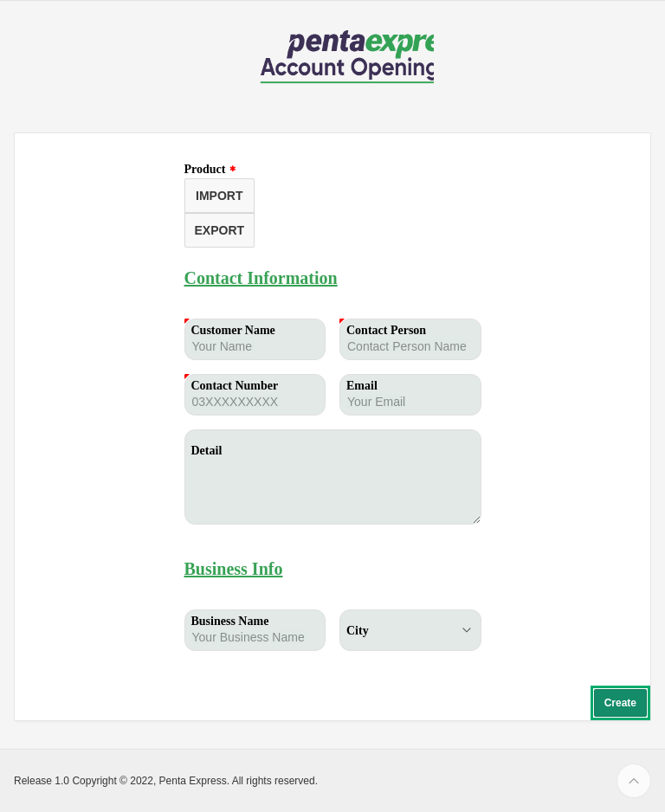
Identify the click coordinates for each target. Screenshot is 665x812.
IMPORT (219, 196)
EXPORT (220, 230)
